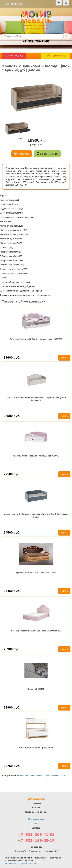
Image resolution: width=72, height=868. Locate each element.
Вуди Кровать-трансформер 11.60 (36, 747)
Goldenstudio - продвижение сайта (21, 863)
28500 (12, 416)
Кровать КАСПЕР (36, 689)
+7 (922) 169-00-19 (36, 840)
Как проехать (36, 847)
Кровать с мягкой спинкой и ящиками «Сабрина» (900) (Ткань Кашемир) (36, 399)
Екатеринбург (13, 4)
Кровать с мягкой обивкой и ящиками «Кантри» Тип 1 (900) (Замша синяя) (36, 516)
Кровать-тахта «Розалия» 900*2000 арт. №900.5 (36, 456)
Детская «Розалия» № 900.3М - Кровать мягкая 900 (36, 631)
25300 (12, 649)
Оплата (36, 824)
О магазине (36, 803)
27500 (12, 474)
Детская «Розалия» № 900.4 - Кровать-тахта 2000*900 (36, 339)
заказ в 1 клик (47, 154)
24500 (12, 532)
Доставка (36, 828)
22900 (12, 707)
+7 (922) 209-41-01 (36, 835)
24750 (12, 766)
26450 (12, 591)
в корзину (22, 154)
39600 (12, 357)
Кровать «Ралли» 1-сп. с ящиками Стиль (36, 572)
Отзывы (36, 808)
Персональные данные (36, 812)
